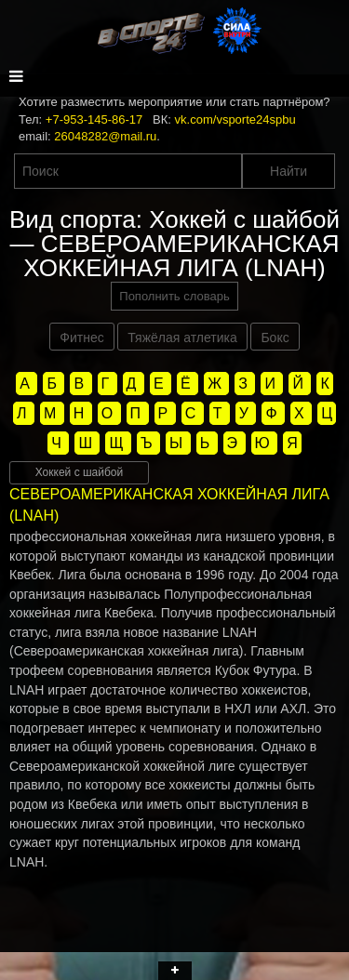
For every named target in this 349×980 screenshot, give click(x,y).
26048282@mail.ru (105, 136)
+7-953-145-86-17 (94, 119)
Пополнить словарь (174, 296)
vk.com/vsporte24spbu (235, 119)
